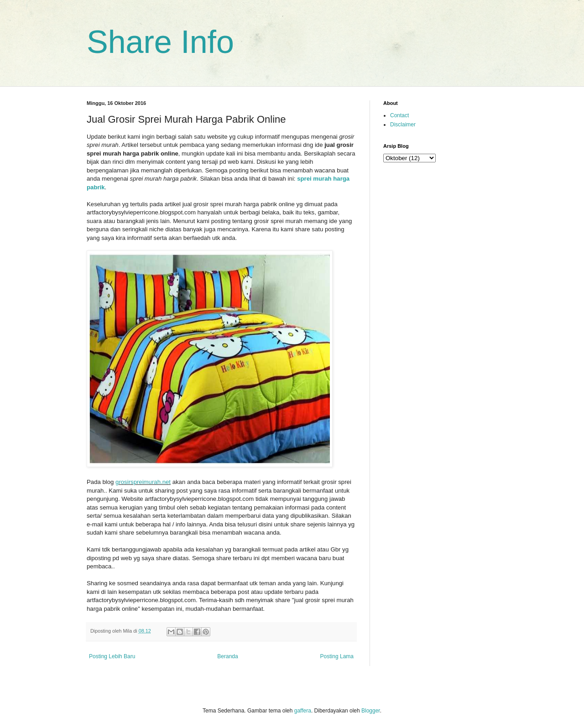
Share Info (160, 42)
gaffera (303, 711)
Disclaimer (403, 125)
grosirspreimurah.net (143, 482)
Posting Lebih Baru (112, 656)
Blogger (371, 711)
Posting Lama (337, 656)
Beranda (227, 656)
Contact (399, 115)
